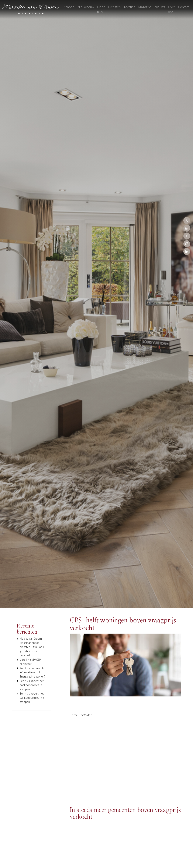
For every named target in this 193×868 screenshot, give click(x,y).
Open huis (101, 9)
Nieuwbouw (86, 7)
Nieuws (160, 7)
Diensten (114, 7)
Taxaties (129, 7)
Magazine (145, 7)
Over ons (172, 9)
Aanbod (69, 7)
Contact (183, 7)
